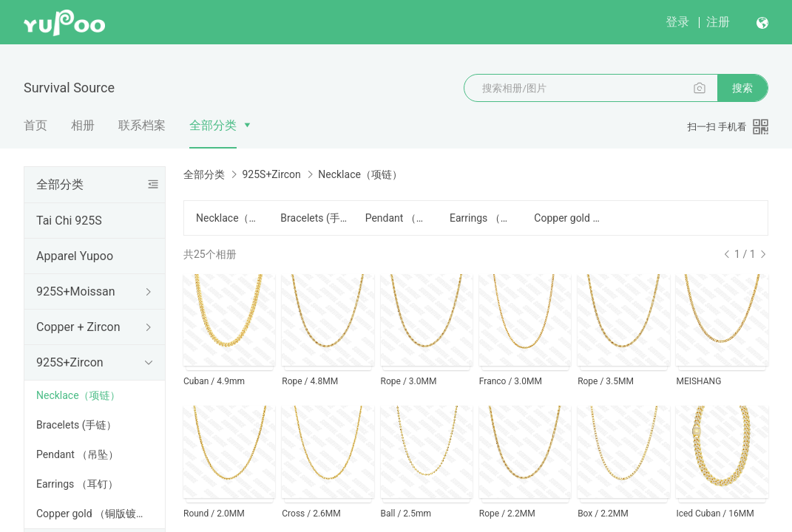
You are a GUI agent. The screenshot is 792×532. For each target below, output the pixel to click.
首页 (35, 125)
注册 (718, 22)
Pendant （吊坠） (77, 454)
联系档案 (142, 125)
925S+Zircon (70, 362)
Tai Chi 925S (69, 221)
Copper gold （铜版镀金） (97, 514)
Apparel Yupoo (75, 256)
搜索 (742, 88)
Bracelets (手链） (76, 425)
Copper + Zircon (78, 327)
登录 (677, 22)
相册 (83, 125)
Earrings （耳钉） (77, 484)
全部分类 (213, 125)
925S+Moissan (76, 291)
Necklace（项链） (78, 395)
